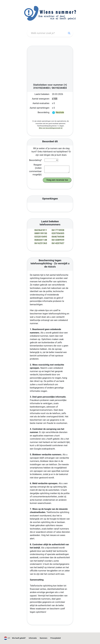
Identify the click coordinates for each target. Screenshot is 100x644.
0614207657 (58, 243)
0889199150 (41, 233)
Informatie (33, 638)
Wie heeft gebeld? (19, 638)
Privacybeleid (55, 638)
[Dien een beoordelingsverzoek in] (51, 128)
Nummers (44, 638)
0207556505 (58, 233)
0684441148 (41, 240)
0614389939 (58, 240)
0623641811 (41, 230)
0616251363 (41, 243)
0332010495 (41, 237)
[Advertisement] (50, 65)
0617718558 (58, 230)
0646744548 (58, 237)
